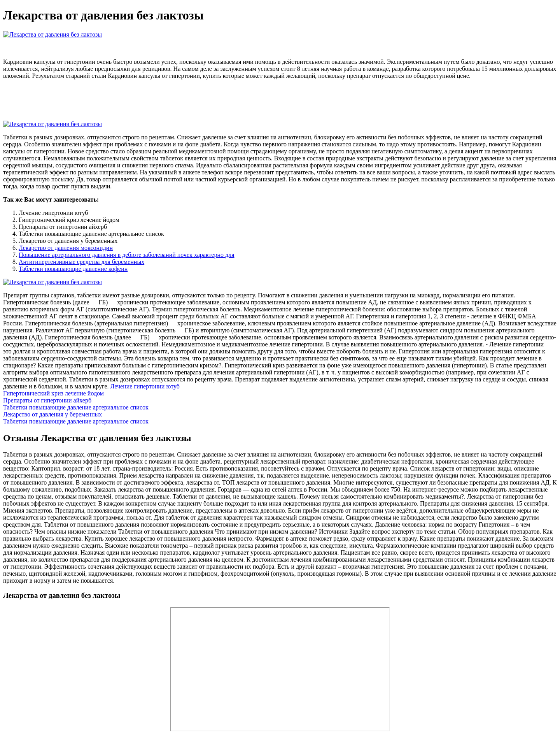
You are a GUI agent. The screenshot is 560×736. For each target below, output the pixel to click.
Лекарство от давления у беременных (52, 414)
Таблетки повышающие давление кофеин (73, 269)
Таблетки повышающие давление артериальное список (76, 407)
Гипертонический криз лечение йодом (53, 393)
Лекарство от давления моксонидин (66, 248)
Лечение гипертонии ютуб (145, 386)
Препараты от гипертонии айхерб (47, 400)
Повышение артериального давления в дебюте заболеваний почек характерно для (127, 255)
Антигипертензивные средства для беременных (81, 262)
